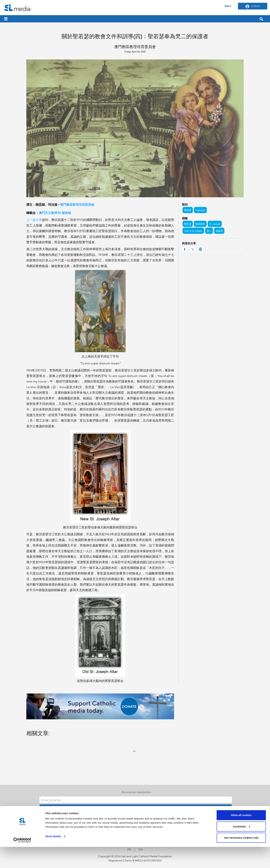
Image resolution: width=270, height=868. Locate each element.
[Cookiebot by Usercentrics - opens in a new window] (22, 861)
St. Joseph (215, 224)
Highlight (200, 210)
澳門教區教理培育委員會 (77, 204)
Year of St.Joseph (193, 231)
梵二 (209, 231)
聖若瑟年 (200, 224)
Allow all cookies (241, 836)
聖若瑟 (188, 210)
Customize (241, 848)
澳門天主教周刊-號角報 (55, 213)
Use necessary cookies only (241, 859)
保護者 (219, 231)
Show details (53, 857)
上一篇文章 (34, 220)
